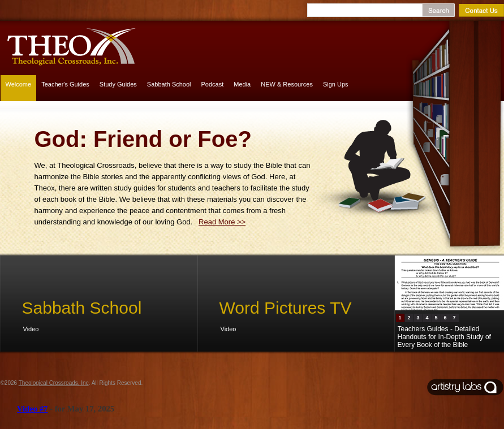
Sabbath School (169, 84)
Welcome (19, 84)
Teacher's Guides (65, 84)
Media (242, 84)
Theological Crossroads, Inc (54, 383)
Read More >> (222, 222)
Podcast (213, 84)
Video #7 (32, 409)
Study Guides (118, 84)
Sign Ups (336, 84)
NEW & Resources (287, 84)
